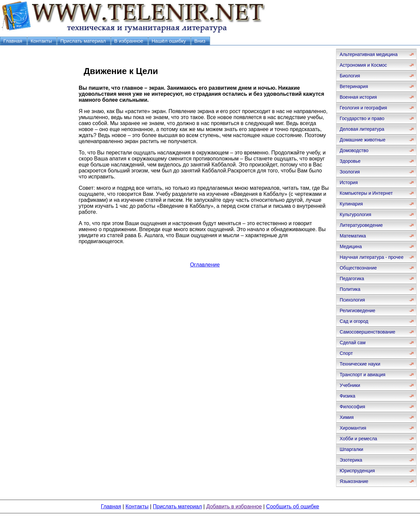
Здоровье (350, 161)
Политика (350, 289)
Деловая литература (362, 129)
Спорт (346, 353)
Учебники (350, 385)
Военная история (358, 97)
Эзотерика (351, 460)
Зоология (350, 172)
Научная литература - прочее (371, 257)
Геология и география (363, 108)
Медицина (351, 246)
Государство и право (362, 118)
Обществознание (358, 268)
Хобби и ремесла (358, 439)
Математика (353, 236)
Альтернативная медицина (369, 54)
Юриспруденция (357, 471)
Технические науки (360, 364)
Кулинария (351, 204)
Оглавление (205, 265)
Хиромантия (353, 428)
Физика (347, 396)
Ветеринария (354, 86)
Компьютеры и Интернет (366, 193)
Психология (352, 300)
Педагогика (352, 279)
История (349, 182)
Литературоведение (361, 225)
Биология (350, 76)
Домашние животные (362, 140)
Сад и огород (354, 321)
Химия (347, 417)
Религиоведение (357, 311)
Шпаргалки (351, 449)
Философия (352, 407)
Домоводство (354, 150)
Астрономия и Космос (363, 65)
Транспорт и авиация (362, 375)
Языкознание (354, 481)
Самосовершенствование (367, 332)
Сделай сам (353, 343)
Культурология (355, 214)
